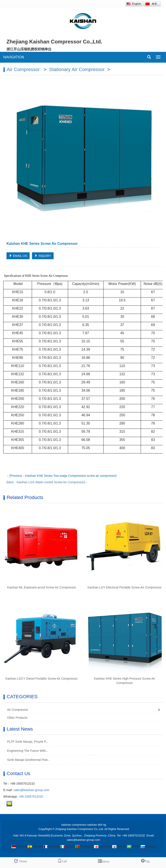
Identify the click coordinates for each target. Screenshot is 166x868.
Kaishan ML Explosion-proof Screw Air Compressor (41, 587)
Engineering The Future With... (27, 751)
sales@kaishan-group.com (31, 790)
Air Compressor (24, 69)
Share (21, 861)
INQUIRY (43, 256)
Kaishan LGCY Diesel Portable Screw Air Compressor (41, 679)
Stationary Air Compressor (77, 69)
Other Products (17, 718)
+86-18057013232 (31, 796)
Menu (104, 861)
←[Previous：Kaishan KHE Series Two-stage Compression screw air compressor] (61, 476)
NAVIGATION (14, 57)
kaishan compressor (74, 825)
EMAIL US (18, 256)
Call (62, 861)
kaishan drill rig (97, 825)
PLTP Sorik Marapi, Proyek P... (27, 742)
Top (145, 861)
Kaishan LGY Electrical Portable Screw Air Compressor (124, 587)
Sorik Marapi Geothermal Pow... (28, 760)
